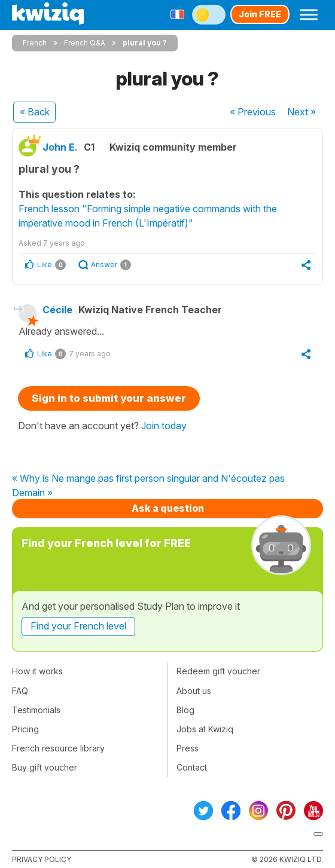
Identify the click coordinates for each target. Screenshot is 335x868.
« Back (35, 112)
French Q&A (85, 43)
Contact (192, 767)
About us (194, 691)
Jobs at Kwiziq (205, 729)
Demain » (32, 493)
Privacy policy (42, 859)
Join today (164, 426)
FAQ (20, 691)
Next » (301, 112)
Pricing (25, 729)
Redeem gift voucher (218, 671)
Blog (185, 710)
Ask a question (168, 508)
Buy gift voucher (45, 767)
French (35, 43)
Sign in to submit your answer (109, 398)
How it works (37, 671)
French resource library (58, 748)
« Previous (253, 112)
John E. (60, 147)
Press (188, 748)
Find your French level (78, 626)
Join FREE (260, 14)
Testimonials (36, 710)
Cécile (57, 310)
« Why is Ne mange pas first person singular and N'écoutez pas (148, 479)
